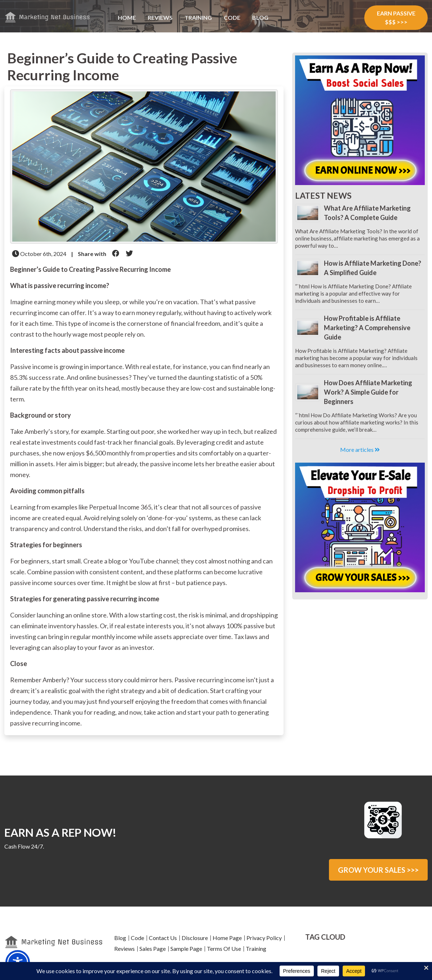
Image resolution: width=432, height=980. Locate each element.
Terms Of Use (224, 948)
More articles (360, 449)
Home (127, 17)
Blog (260, 17)
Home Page (227, 938)
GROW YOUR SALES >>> (378, 870)
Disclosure (195, 938)
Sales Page (153, 948)
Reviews (160, 17)
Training (198, 17)
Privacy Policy (264, 938)
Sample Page (186, 948)
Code (232, 17)
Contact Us (163, 938)
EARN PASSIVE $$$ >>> (396, 17)
